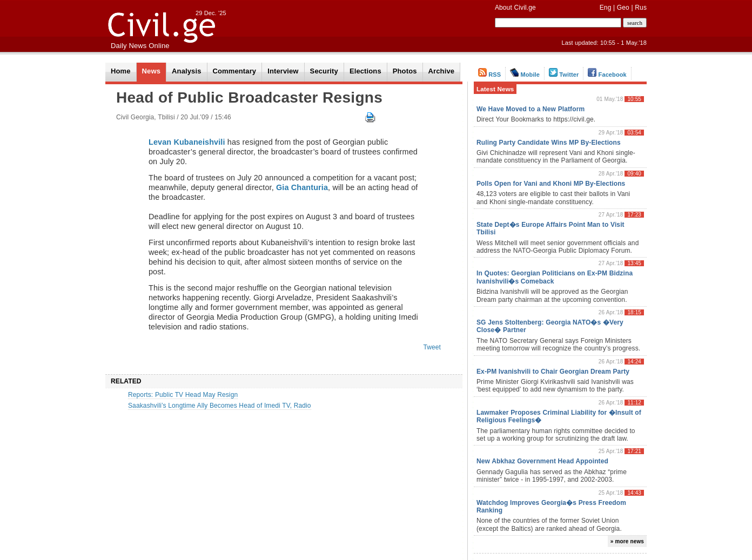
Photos (405, 71)
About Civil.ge (515, 8)
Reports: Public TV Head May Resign (183, 395)
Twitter (564, 75)
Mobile (525, 75)
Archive (442, 71)
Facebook (607, 75)
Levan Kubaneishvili (187, 142)
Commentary (235, 71)
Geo (623, 8)
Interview (283, 71)
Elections (365, 71)
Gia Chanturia (302, 187)
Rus (641, 8)
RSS (489, 75)
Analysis (186, 71)
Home (121, 71)
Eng (606, 8)
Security (324, 71)
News (151, 71)
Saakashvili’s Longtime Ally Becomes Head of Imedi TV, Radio (220, 406)
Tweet (432, 347)
